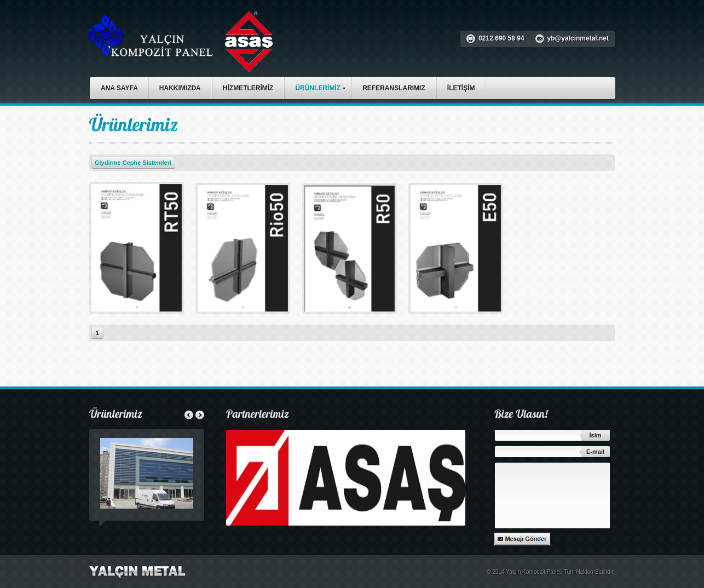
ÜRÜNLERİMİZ (323, 87)
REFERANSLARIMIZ (394, 88)
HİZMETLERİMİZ (248, 88)
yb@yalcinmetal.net (578, 38)
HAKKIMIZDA (180, 88)
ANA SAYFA (119, 88)
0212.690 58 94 (501, 38)
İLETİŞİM (461, 88)
